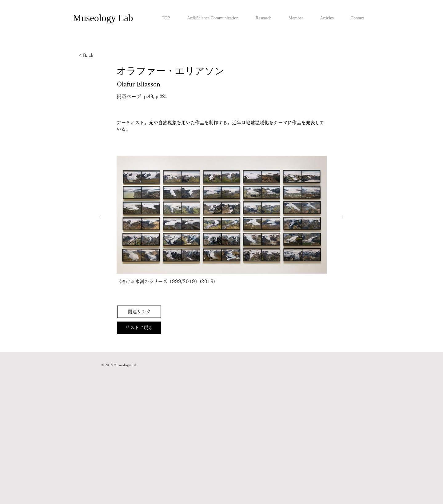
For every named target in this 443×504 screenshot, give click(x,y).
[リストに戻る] (139, 328)
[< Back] (99, 55)
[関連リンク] (139, 312)
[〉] (336, 217)
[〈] (106, 217)
